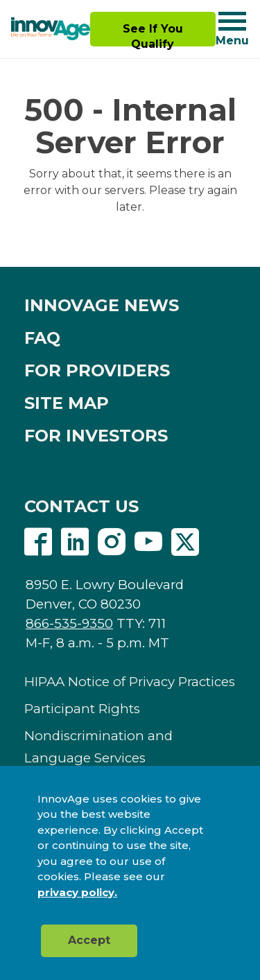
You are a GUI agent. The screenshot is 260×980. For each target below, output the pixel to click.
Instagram (112, 542)
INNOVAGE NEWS (102, 305)
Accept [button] (89, 940)
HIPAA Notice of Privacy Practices (130, 682)
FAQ (42, 338)
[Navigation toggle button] (232, 21)
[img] (51, 29)
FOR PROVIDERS (97, 370)
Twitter (185, 542)
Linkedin (75, 542)
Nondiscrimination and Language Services (98, 747)
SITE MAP (67, 403)
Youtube (148, 542)
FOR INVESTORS (96, 436)
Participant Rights (82, 709)
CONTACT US (81, 506)
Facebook (38, 542)
